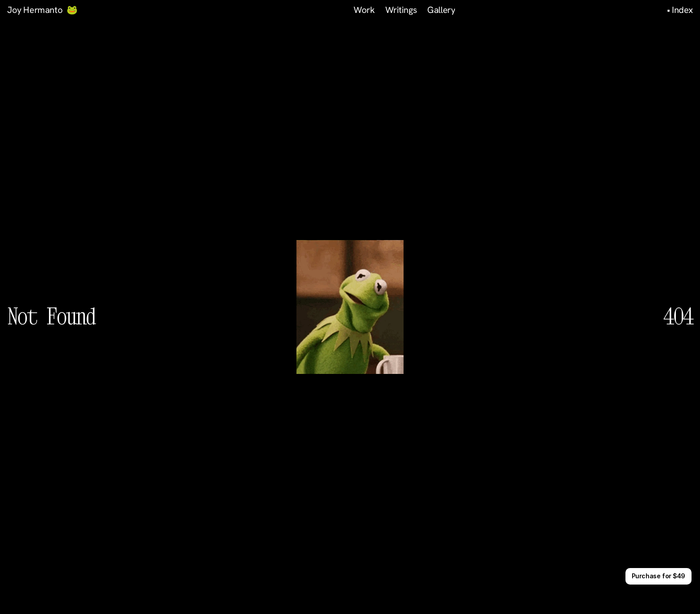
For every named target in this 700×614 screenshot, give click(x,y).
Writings (401, 10)
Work (364, 10)
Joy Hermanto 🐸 (42, 10)
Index (682, 10)
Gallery (441, 10)
